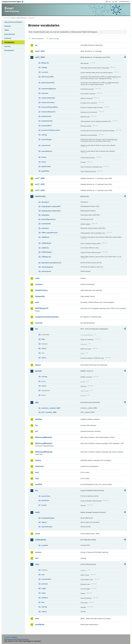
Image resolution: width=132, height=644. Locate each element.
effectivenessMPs (48, 77)
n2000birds (45, 237)
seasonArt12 (46, 145)
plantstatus (45, 500)
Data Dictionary (21, 18)
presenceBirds (47, 126)
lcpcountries (46, 496)
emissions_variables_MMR (51, 408)
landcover (39, 466)
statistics (45, 598)
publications (40, 540)
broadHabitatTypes (48, 518)
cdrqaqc (44, 67)
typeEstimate (46, 166)
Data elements (10, 34)
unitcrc (44, 358)
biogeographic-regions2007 (51, 206)
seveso (38, 552)
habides (39, 419)
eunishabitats (46, 224)
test (37, 558)
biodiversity (40, 196)
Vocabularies (9, 42)
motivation (45, 228)
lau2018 (38, 484)
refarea (44, 348)
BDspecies (45, 63)
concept (44, 377)
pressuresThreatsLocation (51, 130)
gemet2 (38, 371)
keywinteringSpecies (49, 89)
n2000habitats (46, 243)
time (43, 602)
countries (45, 72)
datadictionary (41, 290)
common (39, 284)
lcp (36, 490)
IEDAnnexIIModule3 (44, 443)
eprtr (37, 302)
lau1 (37, 472)
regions (44, 522)
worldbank (40, 624)
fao (36, 329)
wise (37, 619)
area (43, 575)
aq (36, 45)
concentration (46, 579)
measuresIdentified (48, 98)
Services (7, 46)
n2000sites (45, 248)
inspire (38, 460)
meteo (44, 593)
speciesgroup (46, 271)
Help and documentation (13, 22)
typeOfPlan (45, 171)
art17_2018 (40, 190)
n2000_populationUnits (49, 233)
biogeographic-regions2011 (51, 211)
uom (37, 564)
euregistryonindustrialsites (47, 317)
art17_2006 (40, 178)
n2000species (46, 257)
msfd (37, 512)
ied (36, 431)
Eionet (13, 18)
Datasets (8, 26)
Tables (7, 30)
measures (45, 93)
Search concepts (54, 39)
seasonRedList (47, 151)
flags (43, 339)
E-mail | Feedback (11, 637)
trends (44, 162)
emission (45, 584)
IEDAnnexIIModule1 (44, 437)
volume (44, 612)
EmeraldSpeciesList (48, 219)
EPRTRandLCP (42, 308)
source (44, 386)
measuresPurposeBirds (50, 107)
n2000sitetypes (47, 252)
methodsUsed (46, 116)
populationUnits (47, 121)
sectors (44, 505)
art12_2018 (40, 57)
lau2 (37, 478)
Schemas (8, 38)
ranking (44, 135)
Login (109, 1)
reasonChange (47, 139)
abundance (45, 202)
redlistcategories (47, 267)
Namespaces (9, 50)
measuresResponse (48, 112)
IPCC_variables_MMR (49, 412)
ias (36, 425)
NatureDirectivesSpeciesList (51, 263)
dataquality (45, 215)
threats (44, 157)
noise (38, 534)
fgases (38, 365)
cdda (37, 278)
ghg (37, 402)
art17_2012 (40, 184)
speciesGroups (47, 527)
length (44, 588)
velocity (44, 607)
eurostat (39, 323)
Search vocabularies (38, 39)
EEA (14, 2)
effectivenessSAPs (48, 83)
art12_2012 (40, 51)
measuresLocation (48, 102)
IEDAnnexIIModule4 (44, 452)
